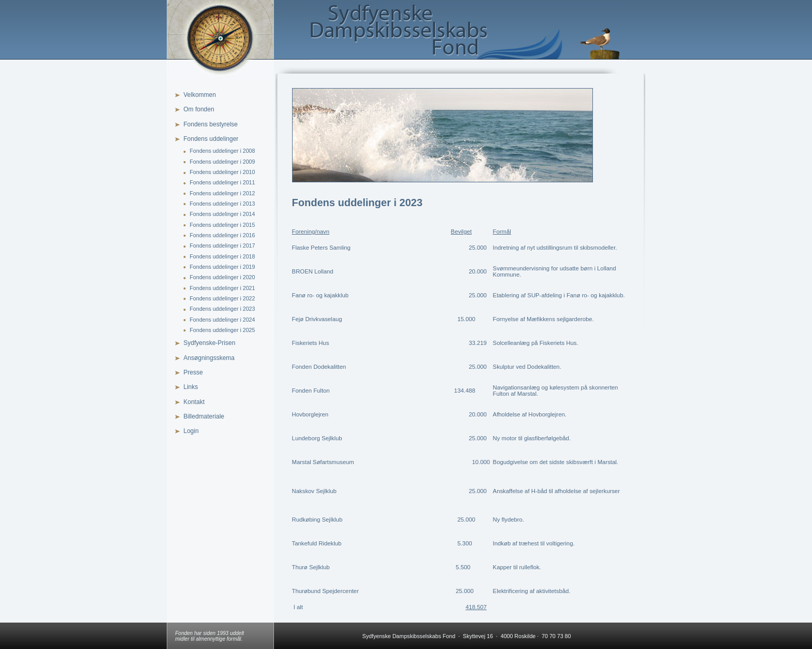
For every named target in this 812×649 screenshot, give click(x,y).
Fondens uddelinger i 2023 (222, 309)
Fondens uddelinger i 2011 (222, 182)
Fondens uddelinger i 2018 (222, 256)
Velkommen (200, 95)
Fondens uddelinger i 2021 (222, 288)
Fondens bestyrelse (211, 124)
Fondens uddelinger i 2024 (222, 320)
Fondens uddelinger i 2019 (222, 267)
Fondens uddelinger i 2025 (222, 330)
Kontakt (194, 402)
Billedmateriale (204, 416)
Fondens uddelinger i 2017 (222, 246)
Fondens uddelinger (211, 139)
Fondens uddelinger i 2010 (222, 172)
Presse (193, 372)
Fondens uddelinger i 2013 (222, 204)
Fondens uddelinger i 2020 (222, 277)
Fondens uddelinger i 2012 (222, 193)
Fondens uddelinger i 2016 (222, 235)
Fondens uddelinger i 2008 (222, 151)
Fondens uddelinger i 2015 (222, 225)
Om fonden (199, 109)
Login (191, 431)
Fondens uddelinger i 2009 (222, 162)
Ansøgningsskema (209, 358)
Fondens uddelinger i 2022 (222, 298)
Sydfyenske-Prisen (209, 343)
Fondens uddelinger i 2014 (222, 214)
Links (191, 387)
